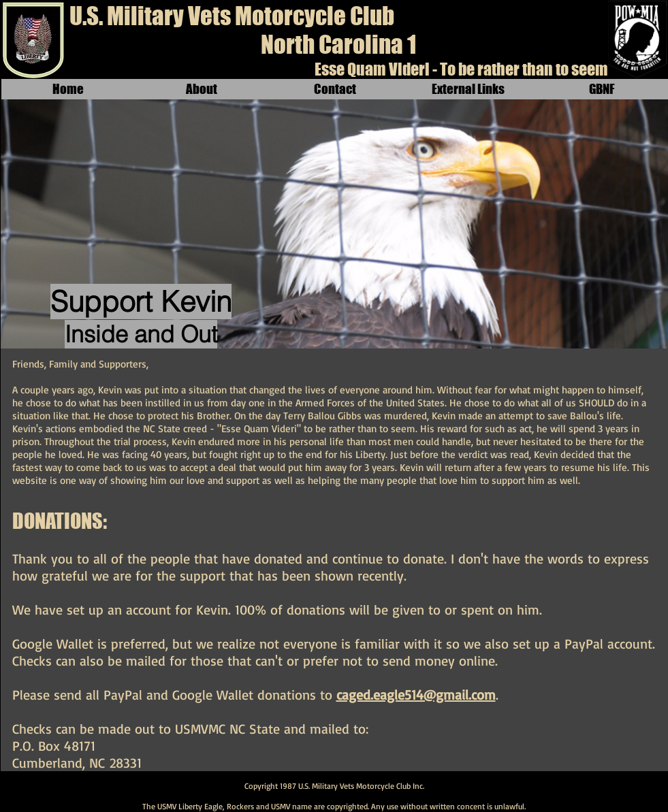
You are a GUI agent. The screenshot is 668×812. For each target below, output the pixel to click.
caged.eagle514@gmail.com (416, 695)
